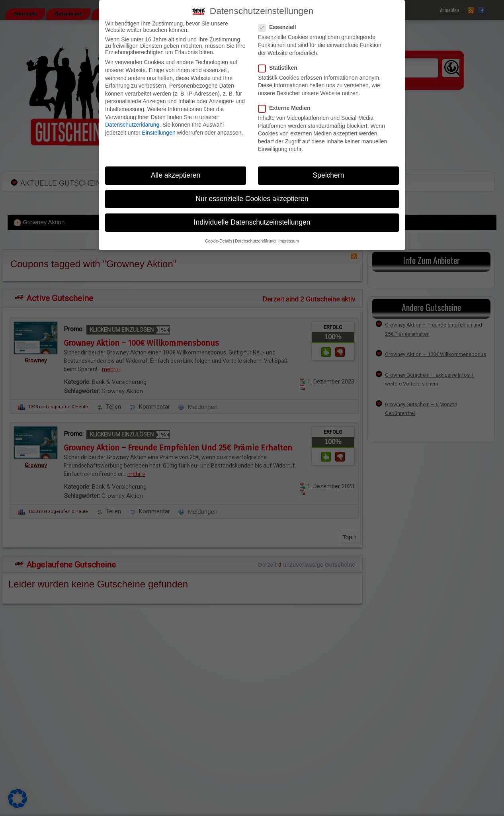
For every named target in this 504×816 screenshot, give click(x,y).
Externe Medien (287, 108)
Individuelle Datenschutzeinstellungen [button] (252, 222)
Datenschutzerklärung (132, 125)
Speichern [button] (329, 175)
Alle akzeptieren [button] (176, 175)
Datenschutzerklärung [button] (255, 241)
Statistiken (280, 68)
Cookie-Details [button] (219, 241)
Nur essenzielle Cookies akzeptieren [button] (252, 199)
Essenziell (280, 27)
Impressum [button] (289, 241)
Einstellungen (159, 133)
